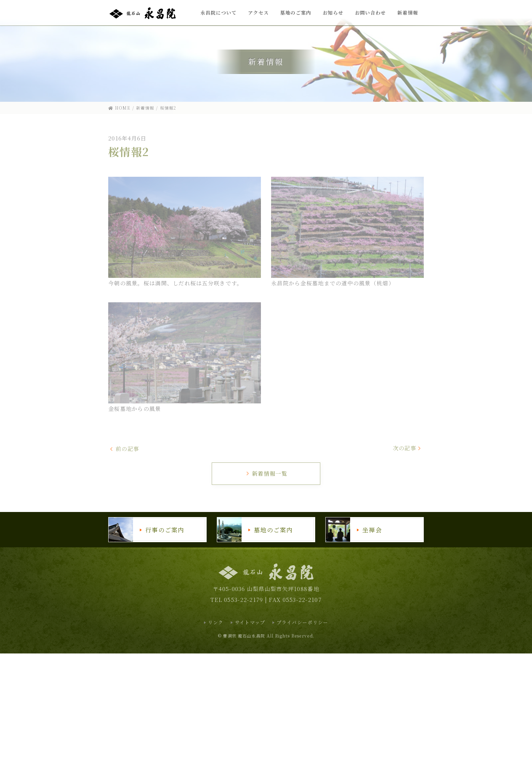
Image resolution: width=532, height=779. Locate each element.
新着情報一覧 (267, 473)
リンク (216, 622)
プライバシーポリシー (302, 622)
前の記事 (124, 449)
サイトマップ (250, 622)
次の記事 (407, 448)
